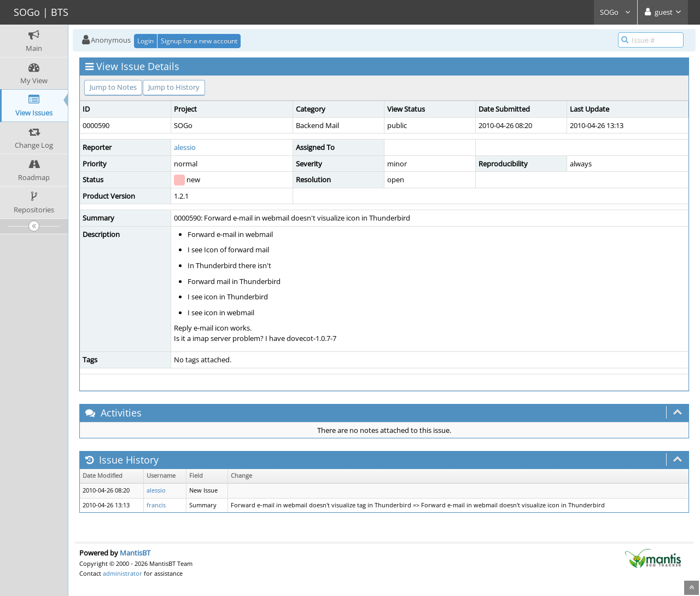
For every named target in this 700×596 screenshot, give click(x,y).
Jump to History (174, 87)
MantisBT (135, 553)
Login (145, 41)
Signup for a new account (199, 41)
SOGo (616, 12)
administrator (122, 573)
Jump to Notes (113, 87)
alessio (185, 147)
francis (156, 505)
